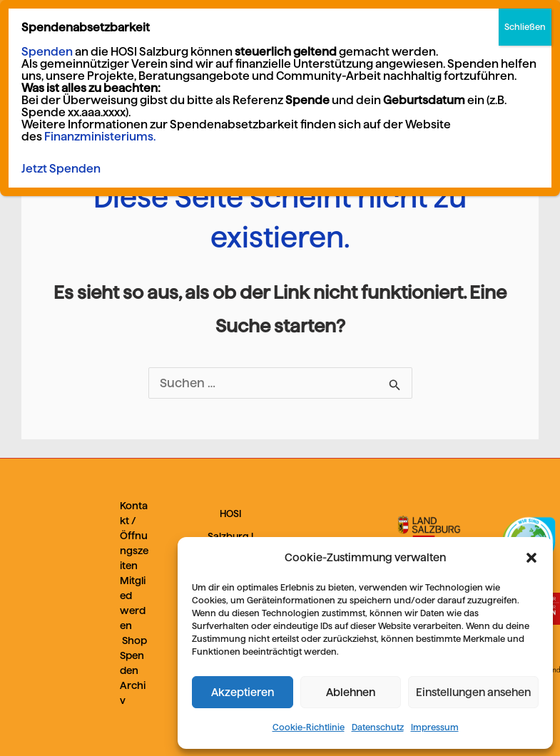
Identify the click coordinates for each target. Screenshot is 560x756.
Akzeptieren (243, 692)
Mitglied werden (133, 603)
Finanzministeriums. (100, 137)
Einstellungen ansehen (473, 692)
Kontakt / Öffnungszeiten (134, 536)
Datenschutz (378, 727)
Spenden (132, 663)
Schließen (525, 27)
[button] (531, 558)
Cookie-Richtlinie (309, 727)
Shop (134, 640)
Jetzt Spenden (61, 169)
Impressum (435, 727)
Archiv (133, 693)
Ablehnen (351, 692)
